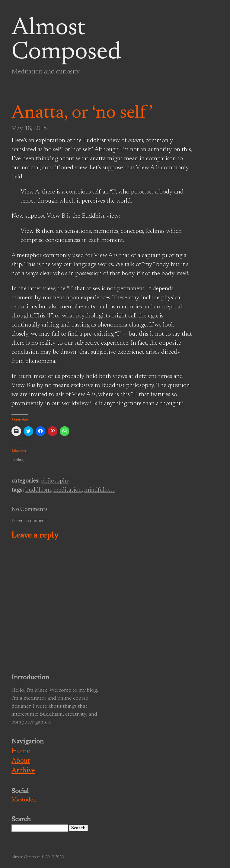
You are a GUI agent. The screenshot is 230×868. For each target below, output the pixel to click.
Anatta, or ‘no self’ (82, 113)
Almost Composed (66, 41)
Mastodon (24, 800)
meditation (68, 490)
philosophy (55, 481)
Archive (23, 771)
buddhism (38, 490)
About (21, 761)
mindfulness (99, 490)
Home (21, 751)
